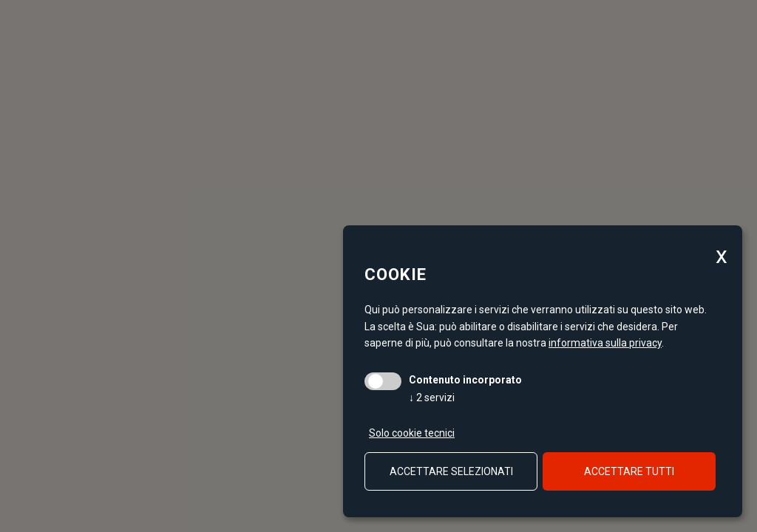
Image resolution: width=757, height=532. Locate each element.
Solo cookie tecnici (412, 433)
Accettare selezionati (451, 471)
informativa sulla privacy (605, 343)
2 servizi (432, 398)
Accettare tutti (629, 471)
